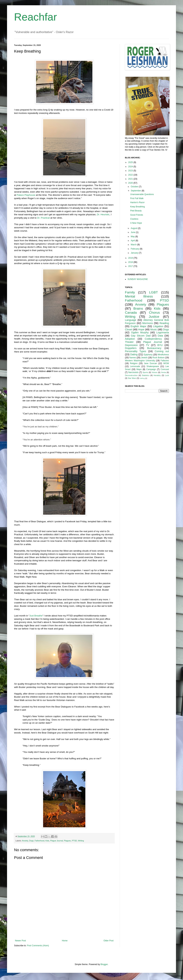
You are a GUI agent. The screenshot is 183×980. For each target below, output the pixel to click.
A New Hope (136, 223)
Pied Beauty (136, 211)
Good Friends (137, 215)
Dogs (31, 841)
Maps (139, 369)
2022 (131, 175)
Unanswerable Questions (142, 194)
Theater (129, 342)
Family (130, 292)
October (135, 187)
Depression (131, 345)
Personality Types (136, 351)
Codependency (153, 339)
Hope (141, 329)
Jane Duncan (151, 363)
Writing (81, 841)
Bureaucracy (154, 348)
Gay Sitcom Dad (141, 336)
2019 (131, 258)
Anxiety (25, 841)
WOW (166, 363)
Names (133, 358)
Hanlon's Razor (137, 202)
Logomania (163, 332)
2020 (131, 183)
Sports (145, 372)
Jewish (144, 358)
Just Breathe (36, 616)
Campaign (151, 369)
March (134, 245)
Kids (47, 841)
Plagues (67, 841)
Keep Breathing (138, 207)
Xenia (163, 372)
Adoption (130, 339)
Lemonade (135, 366)
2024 (131, 167)
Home (65, 941)
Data (160, 336)
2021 (131, 179)
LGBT (153, 292)
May (133, 237)
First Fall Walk (137, 198)
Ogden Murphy (140, 332)
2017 (131, 266)
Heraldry (157, 375)
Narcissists (133, 372)
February (135, 249)
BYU (160, 345)
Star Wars (132, 378)
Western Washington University (140, 361)
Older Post (108, 941)
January (135, 253)
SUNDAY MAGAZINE (138, 279)
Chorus (154, 313)
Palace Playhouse (26, 195)
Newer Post (20, 941)
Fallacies (165, 361)
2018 (131, 262)
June (133, 232)
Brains (138, 308)
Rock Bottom (158, 358)
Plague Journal (56, 841)
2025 (131, 162)
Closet (129, 329)
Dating (134, 354)
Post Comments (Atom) (38, 946)
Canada (131, 313)
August (134, 228)
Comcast (165, 369)
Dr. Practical (43, 218)
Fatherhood (40, 841)
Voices (154, 372)
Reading (164, 323)
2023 (131, 171)
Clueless (134, 219)
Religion (134, 363)
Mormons (148, 323)
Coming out (162, 351)
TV (147, 345)
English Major (138, 326)
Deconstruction (131, 375)
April (133, 241)
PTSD (74, 841)
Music (154, 329)
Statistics (146, 375)
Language (131, 320)
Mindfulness (163, 355)
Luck (167, 375)
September (136, 191)
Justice (154, 317)
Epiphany (148, 355)
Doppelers (131, 348)
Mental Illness (139, 296)
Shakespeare (153, 366)
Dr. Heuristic (103, 214)
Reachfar (35, 17)
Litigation (158, 326)
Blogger (104, 964)
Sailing (142, 378)
